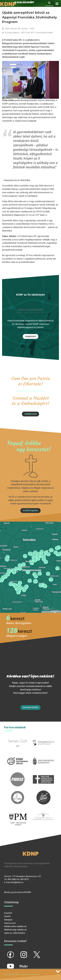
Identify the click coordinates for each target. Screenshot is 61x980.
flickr (20, 964)
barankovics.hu (43, 737)
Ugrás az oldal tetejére (15, 933)
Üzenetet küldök (31, 707)
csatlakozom (31, 414)
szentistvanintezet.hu (43, 792)
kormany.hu (43, 756)
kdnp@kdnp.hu (17, 882)
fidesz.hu (18, 774)
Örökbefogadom (31, 510)
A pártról (8, 913)
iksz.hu (18, 756)
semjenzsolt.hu (18, 737)
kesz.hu (18, 792)
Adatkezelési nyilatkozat (15, 926)
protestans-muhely (18, 814)
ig (19, 952)
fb (6, 952)
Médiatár (8, 920)
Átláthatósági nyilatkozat (15, 930)
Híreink (7, 916)
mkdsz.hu (43, 774)
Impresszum (10, 923)
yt (6, 964)
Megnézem (31, 336)
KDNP (31, 854)
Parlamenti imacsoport (43, 812)
